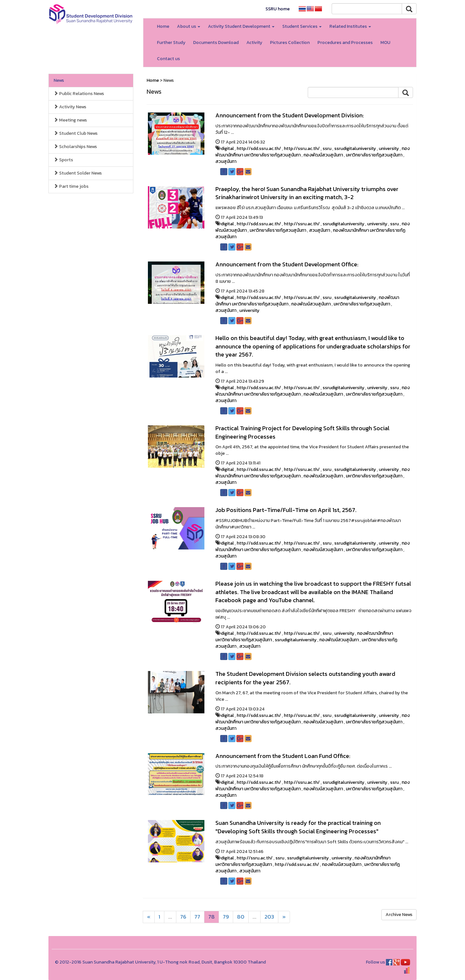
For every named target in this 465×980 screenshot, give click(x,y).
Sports (63, 160)
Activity (254, 43)
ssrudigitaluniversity (355, 149)
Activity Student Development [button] (241, 26)
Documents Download (216, 43)
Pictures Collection (290, 43)
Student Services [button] (302, 26)
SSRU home (278, 9)
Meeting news (70, 120)
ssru (327, 149)
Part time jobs (71, 186)
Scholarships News (75, 147)
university (389, 149)
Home (163, 26)
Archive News (399, 915)
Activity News (70, 107)
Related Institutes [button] (350, 26)
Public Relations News (79, 94)
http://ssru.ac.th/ (302, 149)
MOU (385, 43)
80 (241, 917)
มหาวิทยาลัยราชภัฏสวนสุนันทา (374, 155)
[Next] (149, 917)
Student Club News (76, 133)
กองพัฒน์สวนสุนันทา (323, 155)
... (170, 917)
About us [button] (189, 26)
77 (197, 917)
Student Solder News (78, 173)
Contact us (168, 59)
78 (212, 917)
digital (227, 149)
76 (183, 917)
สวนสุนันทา (226, 161)
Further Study (171, 43)
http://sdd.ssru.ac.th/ (259, 149)
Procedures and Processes (345, 43)
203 (269, 917)
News (59, 80)
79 (226, 917)
